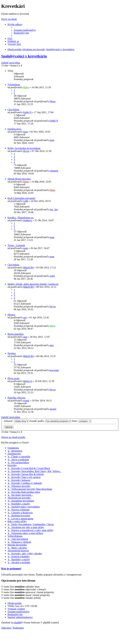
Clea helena (13, 110)
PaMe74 (27, 112)
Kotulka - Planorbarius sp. (21, 218)
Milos (26, 87)
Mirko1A (28, 381)
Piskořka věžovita (16, 398)
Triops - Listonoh (16, 245)
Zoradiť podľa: (50, 421)
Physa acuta (13, 378)
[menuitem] (25, 30)
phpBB (18, 623)
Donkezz (28, 220)
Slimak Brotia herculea (19, 179)
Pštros (53, 101)
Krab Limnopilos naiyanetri (21, 198)
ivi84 (26, 201)
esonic (26, 401)
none (26, 132)
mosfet (53, 409)
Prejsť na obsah (9, 19)
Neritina (12, 353)
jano (25, 337)
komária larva (14, 129)
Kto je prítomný (11, 569)
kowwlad (54, 370)
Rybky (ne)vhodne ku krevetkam (24, 148)
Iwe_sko (54, 209)
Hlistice (11, 315)
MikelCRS (28, 268)
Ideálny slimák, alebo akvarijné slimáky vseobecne (33, 284)
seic (25, 317)
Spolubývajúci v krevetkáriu (24, 56)
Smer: (82, 421)
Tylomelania (14, 85)
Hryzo (26, 151)
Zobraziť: (16, 421)
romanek (54, 171)
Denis (26, 182)
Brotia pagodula (16, 334)
